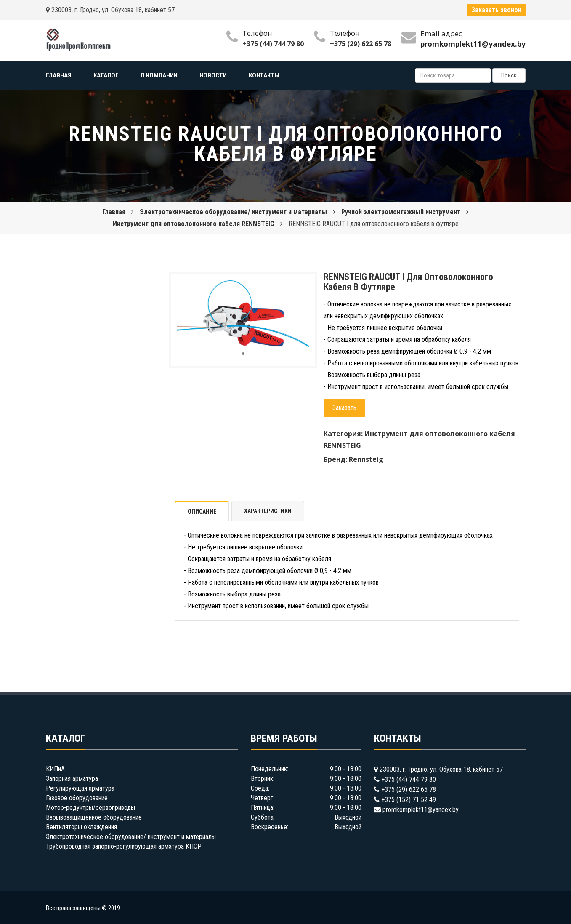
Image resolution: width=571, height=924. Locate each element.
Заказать (344, 408)
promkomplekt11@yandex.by (421, 810)
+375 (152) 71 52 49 (409, 800)
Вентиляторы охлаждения (81, 827)
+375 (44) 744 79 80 (273, 44)
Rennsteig (366, 459)
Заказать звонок (496, 10)
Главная (114, 212)
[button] (301, 288)
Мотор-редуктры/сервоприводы (90, 808)
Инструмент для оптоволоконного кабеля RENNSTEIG (194, 224)
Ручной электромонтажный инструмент (401, 212)
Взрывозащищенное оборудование (94, 817)
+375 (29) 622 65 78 (361, 44)
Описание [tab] (202, 511)
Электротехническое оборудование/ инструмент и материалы (233, 212)
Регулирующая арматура (80, 788)
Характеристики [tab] (268, 511)
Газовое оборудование (77, 798)
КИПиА (55, 769)
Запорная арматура (72, 779)
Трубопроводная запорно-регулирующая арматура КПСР (124, 846)
